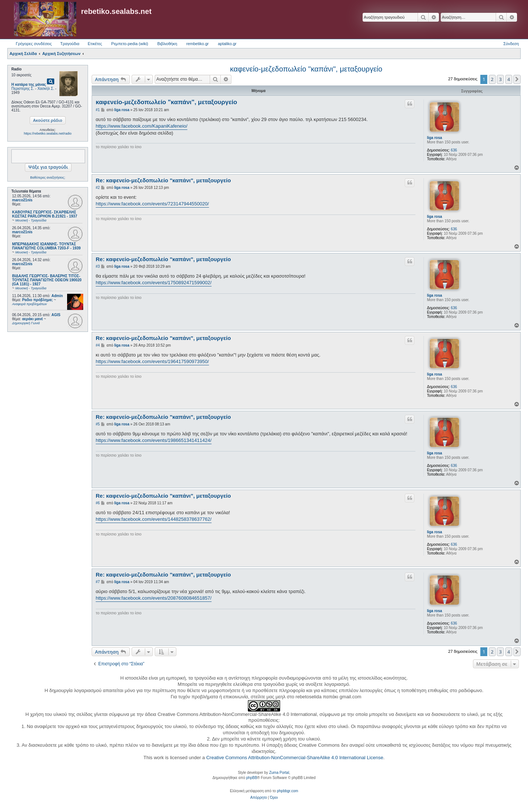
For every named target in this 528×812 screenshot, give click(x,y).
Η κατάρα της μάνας (29, 85)
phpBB (252, 778)
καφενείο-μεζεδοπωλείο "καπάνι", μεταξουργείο (306, 69)
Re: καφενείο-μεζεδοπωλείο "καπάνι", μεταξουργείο (163, 180)
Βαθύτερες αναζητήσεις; (47, 178)
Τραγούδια (70, 44)
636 (454, 150)
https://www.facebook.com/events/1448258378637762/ (154, 519)
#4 (98, 345)
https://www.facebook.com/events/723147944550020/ (152, 204)
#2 (98, 188)
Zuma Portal (279, 773)
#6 (98, 503)
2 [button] (492, 79)
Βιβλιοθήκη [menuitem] (167, 44)
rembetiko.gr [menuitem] (197, 44)
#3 (98, 266)
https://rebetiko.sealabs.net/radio (48, 133)
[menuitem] (259, 798)
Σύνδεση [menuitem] (511, 44)
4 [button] (509, 79)
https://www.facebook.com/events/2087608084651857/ (154, 598)
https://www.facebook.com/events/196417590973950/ (152, 361)
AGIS (56, 315)
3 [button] (500, 79)
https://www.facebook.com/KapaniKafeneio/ (142, 126)
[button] (517, 79)
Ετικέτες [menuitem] (95, 44)
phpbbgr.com (287, 791)
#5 (98, 424)
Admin (57, 296)
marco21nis (22, 200)
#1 (98, 110)
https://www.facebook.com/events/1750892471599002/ (154, 283)
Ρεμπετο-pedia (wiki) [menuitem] (130, 44)
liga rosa (434, 138)
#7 (98, 582)
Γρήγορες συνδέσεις (34, 44)
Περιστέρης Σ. (23, 89)
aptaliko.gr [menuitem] (227, 44)
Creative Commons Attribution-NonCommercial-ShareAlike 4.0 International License (295, 758)
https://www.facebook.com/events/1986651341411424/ (154, 440)
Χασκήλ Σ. (46, 89)
